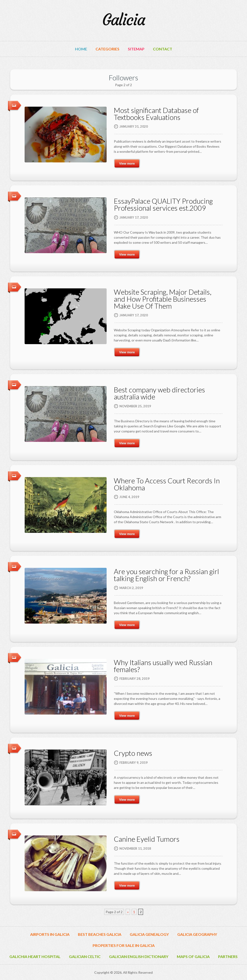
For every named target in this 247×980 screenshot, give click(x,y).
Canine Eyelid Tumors (147, 839)
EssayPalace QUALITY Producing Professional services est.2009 (163, 204)
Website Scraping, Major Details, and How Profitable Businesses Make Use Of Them (163, 299)
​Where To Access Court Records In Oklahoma (167, 484)
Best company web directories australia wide (159, 393)
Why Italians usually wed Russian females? (163, 666)
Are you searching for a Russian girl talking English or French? (166, 575)
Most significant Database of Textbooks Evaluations (156, 114)
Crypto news (133, 753)
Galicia (124, 20)
